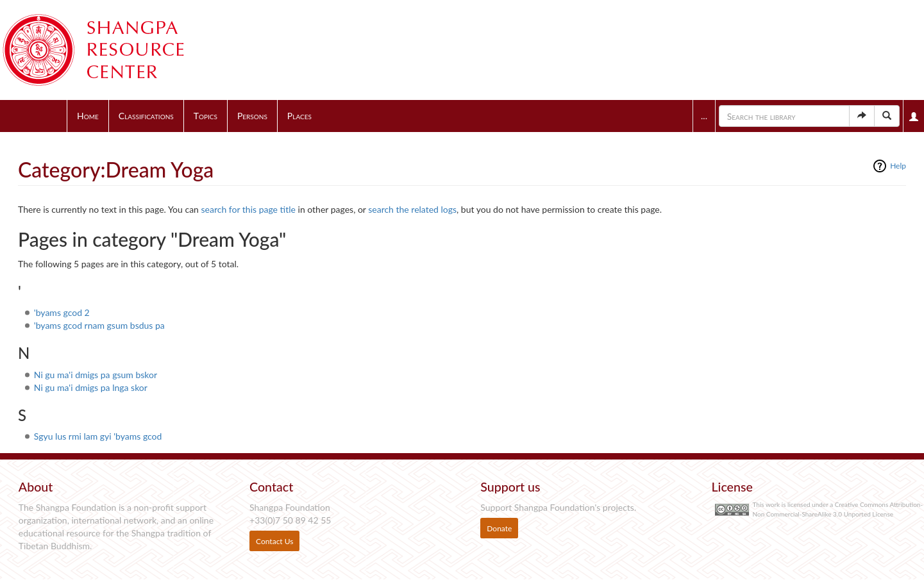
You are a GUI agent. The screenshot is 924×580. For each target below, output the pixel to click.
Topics (206, 116)
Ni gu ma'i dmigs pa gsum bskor (96, 375)
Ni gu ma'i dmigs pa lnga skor (91, 387)
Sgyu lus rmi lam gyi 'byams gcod (98, 436)
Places (299, 116)
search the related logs (412, 209)
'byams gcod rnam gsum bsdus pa (99, 325)
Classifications (146, 116)
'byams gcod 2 (62, 312)
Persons (252, 116)
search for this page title (248, 209)
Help (898, 166)
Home (88, 116)
